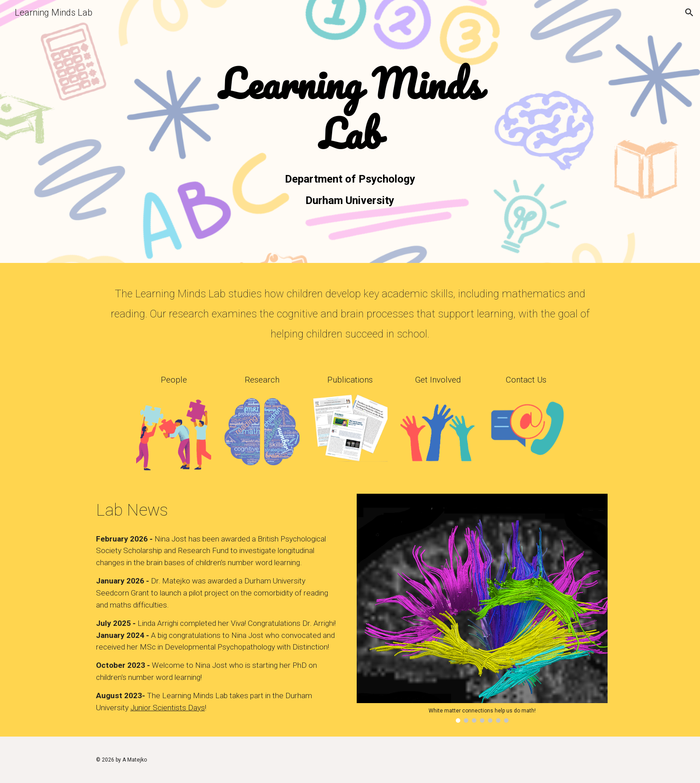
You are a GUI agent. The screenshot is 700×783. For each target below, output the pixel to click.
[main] (350, 110)
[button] (689, 12)
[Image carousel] (482, 608)
